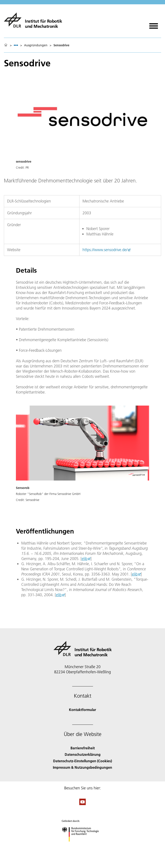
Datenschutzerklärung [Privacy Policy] (83, 754)
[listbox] (16, 45)
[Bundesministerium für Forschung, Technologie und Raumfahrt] (83, 845)
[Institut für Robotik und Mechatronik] (33, 20)
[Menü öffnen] (154, 24)
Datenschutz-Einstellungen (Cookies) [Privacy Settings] (82, 761)
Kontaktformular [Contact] (82, 710)
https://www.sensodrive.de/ (105, 250)
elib (85, 559)
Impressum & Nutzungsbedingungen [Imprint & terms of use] (82, 767)
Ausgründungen (36, 45)
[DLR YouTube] (82, 804)
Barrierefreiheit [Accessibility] (83, 748)
